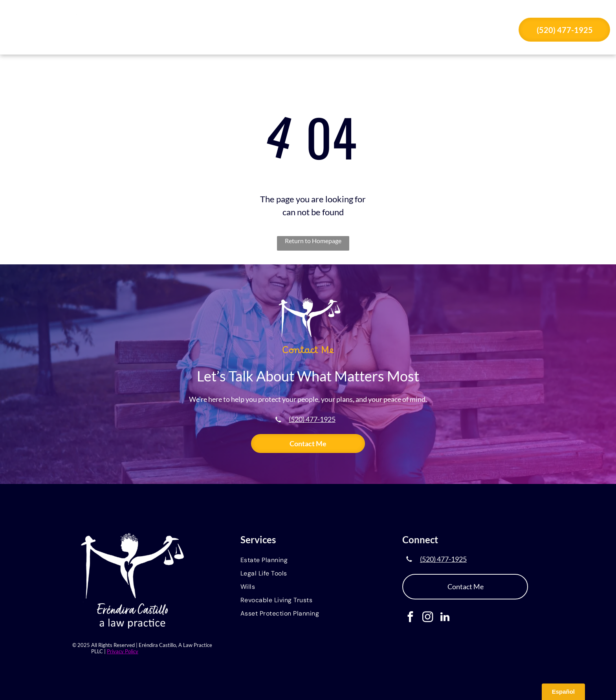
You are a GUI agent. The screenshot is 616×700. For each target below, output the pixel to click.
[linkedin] (445, 618)
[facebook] (410, 618)
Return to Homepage (313, 241)
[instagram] (428, 618)
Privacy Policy (123, 651)
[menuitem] (227, 31)
